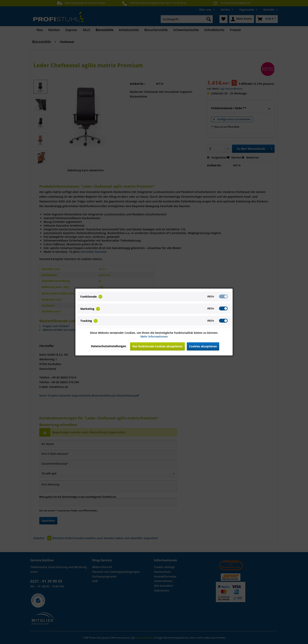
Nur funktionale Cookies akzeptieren (157, 346)
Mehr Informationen (154, 336)
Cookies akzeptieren (203, 346)
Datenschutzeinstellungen (109, 346)
